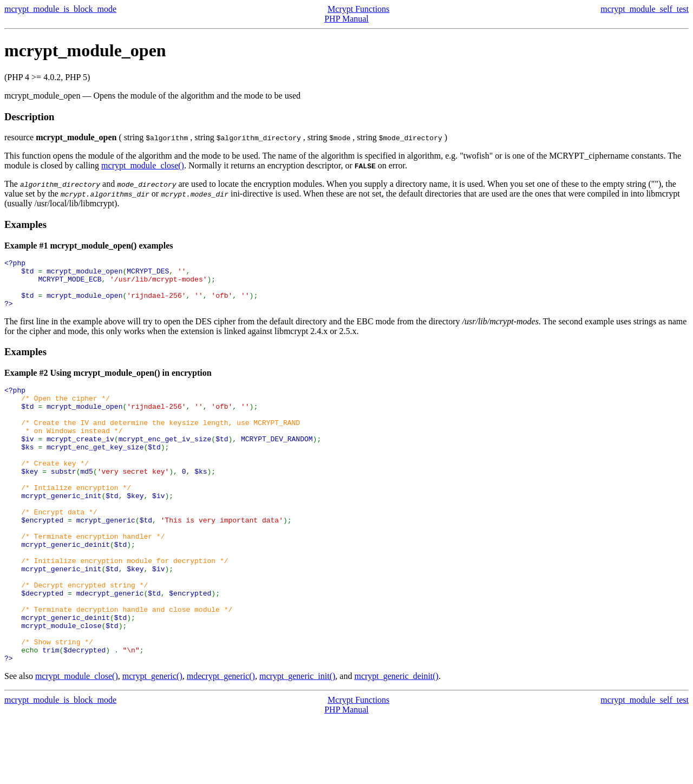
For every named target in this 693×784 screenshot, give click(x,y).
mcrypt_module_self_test (645, 9)
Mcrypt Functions (358, 9)
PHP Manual (346, 19)
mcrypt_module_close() (143, 165)
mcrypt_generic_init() (297, 741)
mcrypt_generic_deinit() (396, 741)
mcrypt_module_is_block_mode (60, 9)
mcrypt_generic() (152, 741)
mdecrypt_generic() (221, 741)
